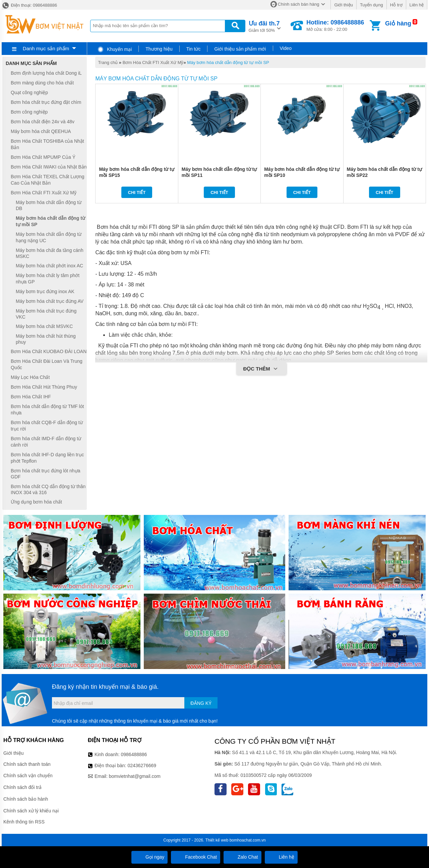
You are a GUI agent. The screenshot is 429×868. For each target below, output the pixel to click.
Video (286, 48)
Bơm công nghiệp (29, 112)
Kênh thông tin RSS (24, 822)
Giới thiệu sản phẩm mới (240, 49)
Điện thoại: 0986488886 (29, 5)
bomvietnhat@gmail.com (135, 776)
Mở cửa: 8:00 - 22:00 (335, 25)
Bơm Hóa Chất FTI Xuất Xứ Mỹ (153, 62)
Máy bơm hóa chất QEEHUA (41, 131)
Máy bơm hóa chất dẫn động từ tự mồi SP (228, 62)
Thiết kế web (217, 840)
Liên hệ (417, 5)
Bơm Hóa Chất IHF (31, 397)
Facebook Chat (196, 857)
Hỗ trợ (396, 5)
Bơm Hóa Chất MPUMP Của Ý (43, 157)
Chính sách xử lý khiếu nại (31, 811)
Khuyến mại (114, 49)
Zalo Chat (242, 857)
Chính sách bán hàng (299, 4)
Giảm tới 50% (264, 26)
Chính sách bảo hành (26, 799)
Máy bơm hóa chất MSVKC (44, 326)
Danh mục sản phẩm (46, 48)
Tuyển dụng (372, 5)
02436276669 (142, 765)
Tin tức (194, 49)
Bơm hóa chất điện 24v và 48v (43, 122)
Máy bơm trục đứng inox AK (45, 291)
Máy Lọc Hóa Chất (30, 377)
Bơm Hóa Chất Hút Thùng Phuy (44, 387)
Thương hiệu (159, 49)
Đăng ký (201, 703)
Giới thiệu (343, 5)
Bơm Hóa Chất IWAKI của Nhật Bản (49, 167)
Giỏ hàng (398, 23)
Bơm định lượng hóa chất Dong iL (46, 73)
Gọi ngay (149, 857)
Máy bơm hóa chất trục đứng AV (50, 301)
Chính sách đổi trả (22, 787)
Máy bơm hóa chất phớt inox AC (49, 266)
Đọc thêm (261, 369)
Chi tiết (137, 192)
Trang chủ (108, 62)
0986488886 (134, 754)
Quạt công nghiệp (29, 92)
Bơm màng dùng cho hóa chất (42, 83)
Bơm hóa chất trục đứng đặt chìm (46, 102)
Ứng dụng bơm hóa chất (36, 502)
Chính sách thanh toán (27, 764)
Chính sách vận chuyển (28, 776)
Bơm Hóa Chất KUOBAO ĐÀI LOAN (49, 351)
